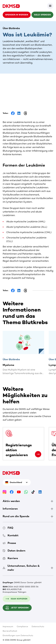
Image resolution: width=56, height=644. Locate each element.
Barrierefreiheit (10, 631)
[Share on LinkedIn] (19, 113)
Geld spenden (42, 15)
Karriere (10, 558)
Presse (9, 543)
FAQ (8, 528)
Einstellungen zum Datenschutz (18, 635)
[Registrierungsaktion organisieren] (38, 454)
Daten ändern (14, 551)
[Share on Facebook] (13, 113)
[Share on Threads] (25, 113)
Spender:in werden (17, 15)
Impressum (8, 626)
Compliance (22, 626)
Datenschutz (38, 626)
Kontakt (11, 535)
